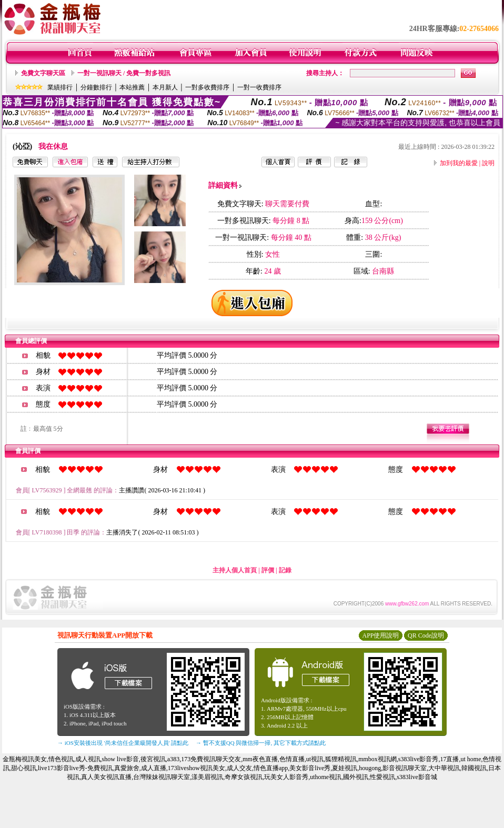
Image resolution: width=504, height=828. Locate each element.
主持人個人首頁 (235, 570)
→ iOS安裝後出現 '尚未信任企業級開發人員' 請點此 (123, 743)
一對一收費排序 (259, 87)
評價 (268, 570)
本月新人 (165, 87)
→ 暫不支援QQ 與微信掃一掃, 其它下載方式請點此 (261, 743)
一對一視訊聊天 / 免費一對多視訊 (124, 73)
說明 (488, 163)
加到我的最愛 (459, 163)
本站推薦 (132, 87)
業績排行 (60, 87)
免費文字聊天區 (43, 73)
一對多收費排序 (207, 87)
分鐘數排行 (96, 87)
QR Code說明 (426, 635)
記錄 (285, 570)
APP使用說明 (380, 635)
